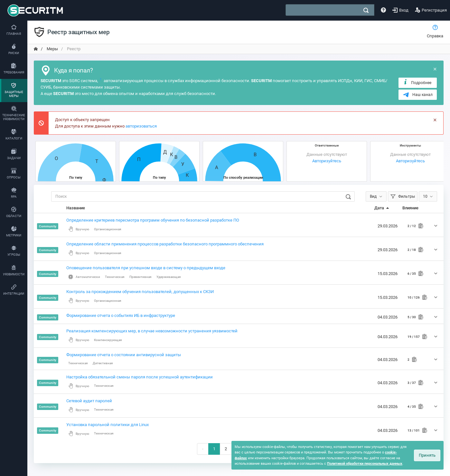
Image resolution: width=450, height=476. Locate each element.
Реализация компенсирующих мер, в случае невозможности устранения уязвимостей (152, 331)
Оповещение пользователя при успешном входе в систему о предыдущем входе (146, 268)
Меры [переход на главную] (52, 49)
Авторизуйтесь (327, 161)
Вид (373, 196)
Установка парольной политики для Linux (108, 425)
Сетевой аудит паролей (89, 401)
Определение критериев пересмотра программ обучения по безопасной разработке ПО (153, 220)
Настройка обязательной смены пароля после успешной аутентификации (140, 377)
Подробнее (417, 82)
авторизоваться (141, 126)
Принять (427, 455)
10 (425, 196)
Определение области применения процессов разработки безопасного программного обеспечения (165, 244)
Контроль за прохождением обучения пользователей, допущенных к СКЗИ (140, 292)
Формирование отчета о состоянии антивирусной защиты (124, 355)
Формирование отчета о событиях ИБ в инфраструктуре (121, 315)
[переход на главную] (36, 49)
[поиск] (366, 10)
